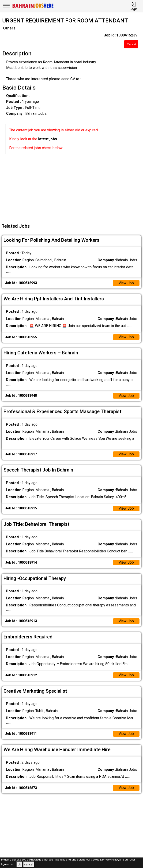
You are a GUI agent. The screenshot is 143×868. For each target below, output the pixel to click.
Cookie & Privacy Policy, (105, 860)
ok (19, 864)
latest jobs (48, 139)
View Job (126, 283)
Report (131, 44)
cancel (29, 864)
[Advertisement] (73, 187)
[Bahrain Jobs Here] (33, 7)
